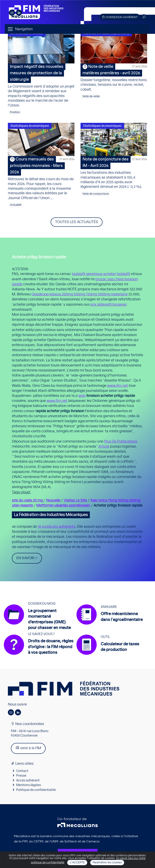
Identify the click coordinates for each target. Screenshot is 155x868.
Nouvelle (53, 501)
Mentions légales (29, 785)
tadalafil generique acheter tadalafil (101, 274)
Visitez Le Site (75, 501)
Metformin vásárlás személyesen (63, 506)
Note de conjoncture (96, 194)
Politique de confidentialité (36, 790)
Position (15, 112)
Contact (22, 771)
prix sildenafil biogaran (108, 305)
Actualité (16, 205)
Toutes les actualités (77, 222)
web (82, 396)
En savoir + (27, 558)
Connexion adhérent (120, 17)
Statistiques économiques (30, 126)
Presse (21, 776)
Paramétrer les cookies (107, 863)
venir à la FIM (28, 748)
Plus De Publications (121, 442)
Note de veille (91, 96)
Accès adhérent (28, 780)
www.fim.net (118, 386)
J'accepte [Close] (77, 863)
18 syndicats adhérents (57, 527)
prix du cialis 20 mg (27, 501)
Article (104, 447)
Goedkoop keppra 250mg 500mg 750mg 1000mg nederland (80, 294)
